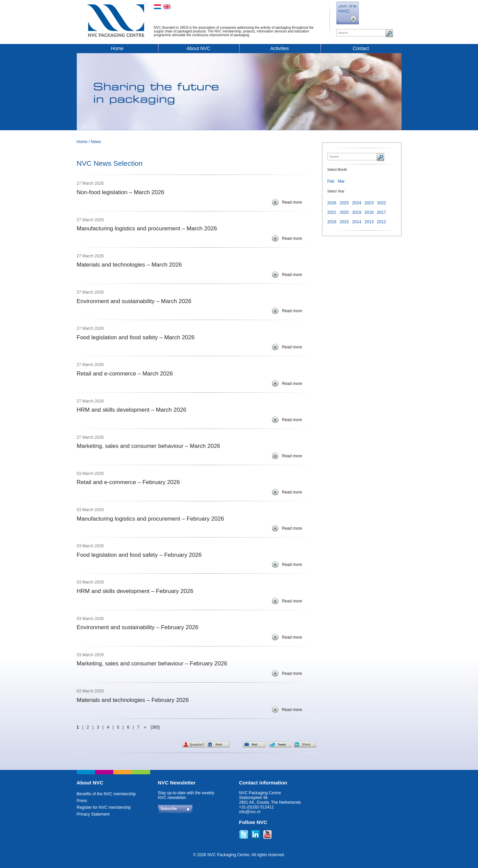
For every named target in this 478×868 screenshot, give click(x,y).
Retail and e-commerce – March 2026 (125, 374)
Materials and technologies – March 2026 (129, 265)
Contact (361, 48)
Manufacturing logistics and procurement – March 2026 (147, 229)
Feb (331, 181)
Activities (280, 48)
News (96, 142)
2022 (381, 203)
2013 (369, 222)
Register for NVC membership (104, 807)
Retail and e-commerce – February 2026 (128, 482)
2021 (332, 212)
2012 (381, 222)
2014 (357, 222)
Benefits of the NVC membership (106, 794)
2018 (369, 212)
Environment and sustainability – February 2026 (138, 627)
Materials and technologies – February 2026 (133, 700)
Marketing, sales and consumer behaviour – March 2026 (149, 446)
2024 (357, 203)
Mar (341, 181)
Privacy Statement (93, 814)
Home (117, 48)
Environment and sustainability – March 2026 (134, 301)
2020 (344, 212)
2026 (332, 203)
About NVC (198, 48)
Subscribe (169, 809)
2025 (344, 203)
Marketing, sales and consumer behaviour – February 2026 (152, 664)
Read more (292, 202)
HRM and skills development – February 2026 (135, 591)
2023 (369, 203)
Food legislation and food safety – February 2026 (139, 555)
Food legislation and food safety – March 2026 (136, 337)
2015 (344, 222)
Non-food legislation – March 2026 (121, 192)
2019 (357, 212)
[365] (155, 727)
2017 (381, 212)
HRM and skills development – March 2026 (132, 410)
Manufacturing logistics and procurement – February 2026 (151, 519)
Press (82, 801)
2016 (332, 222)
